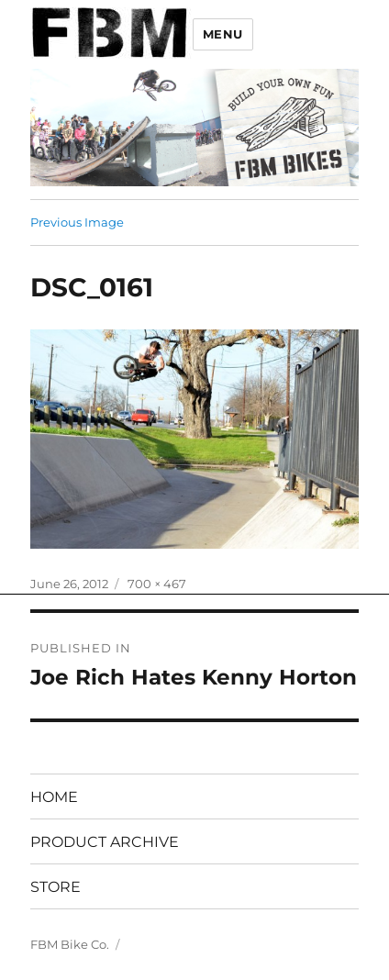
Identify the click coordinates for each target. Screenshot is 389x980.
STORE (56, 887)
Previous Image (77, 222)
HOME (54, 797)
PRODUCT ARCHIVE (105, 842)
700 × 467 (157, 584)
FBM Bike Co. (70, 944)
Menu (223, 34)
